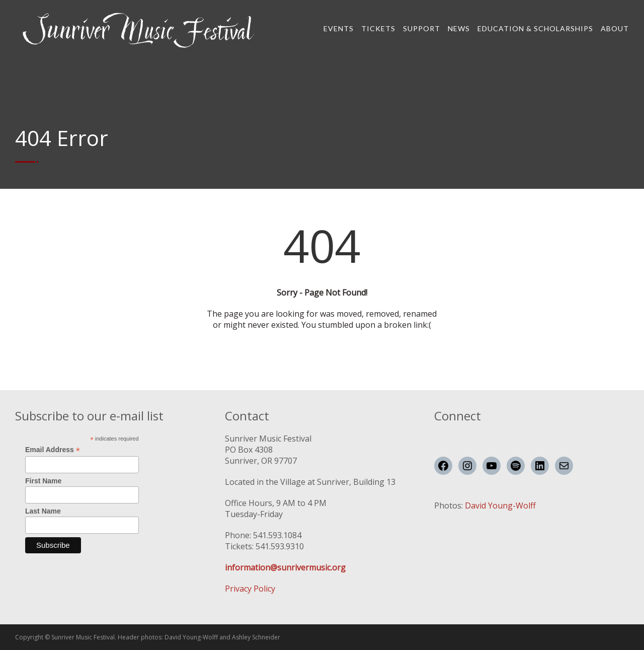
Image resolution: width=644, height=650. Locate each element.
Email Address (53, 450)
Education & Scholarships (535, 28)
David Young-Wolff (500, 505)
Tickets (378, 28)
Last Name (43, 511)
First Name (43, 481)
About (615, 28)
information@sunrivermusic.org (285, 567)
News (459, 28)
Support (422, 28)
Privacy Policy (250, 589)
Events (339, 28)
